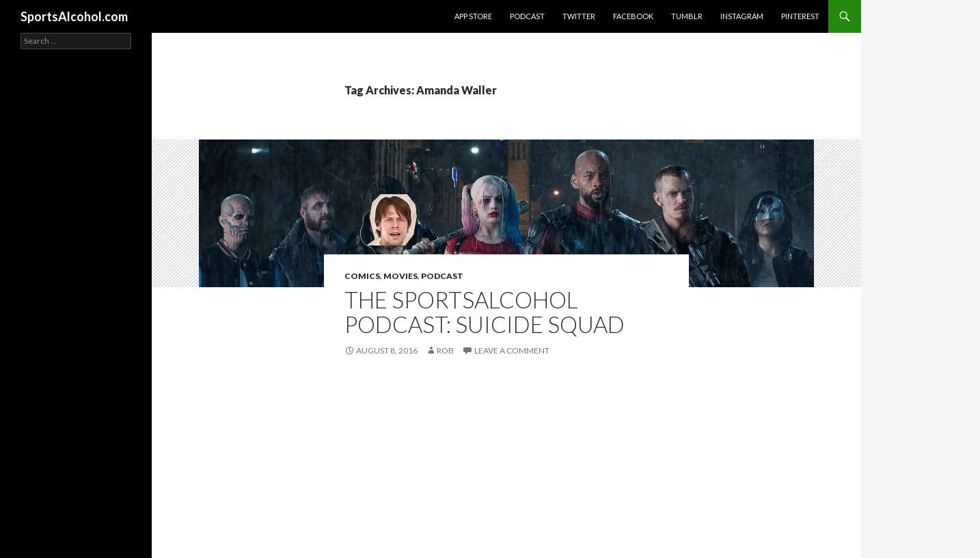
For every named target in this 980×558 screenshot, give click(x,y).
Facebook (633, 16)
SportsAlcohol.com (74, 16)
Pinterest (800, 16)
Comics (362, 276)
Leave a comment (512, 350)
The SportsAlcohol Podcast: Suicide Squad (485, 312)
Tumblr (687, 16)
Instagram (742, 16)
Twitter (579, 16)
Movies (400, 276)
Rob (445, 350)
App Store (473, 16)
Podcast (527, 16)
